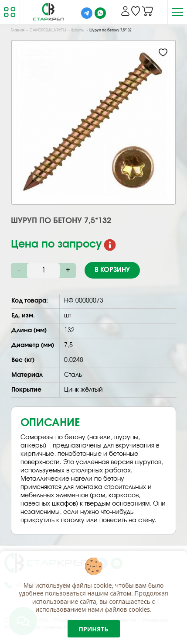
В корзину (112, 270)
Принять (94, 629)
